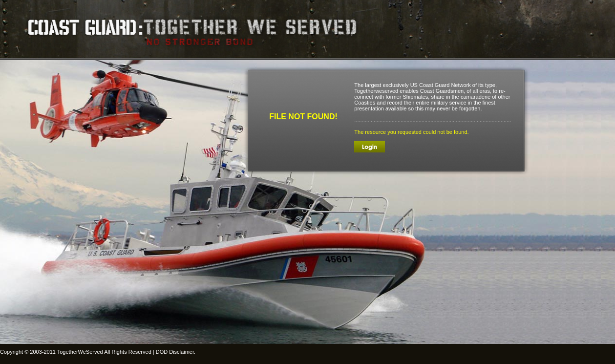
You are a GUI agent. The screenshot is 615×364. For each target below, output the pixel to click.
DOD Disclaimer (175, 352)
